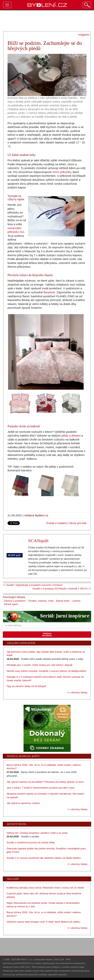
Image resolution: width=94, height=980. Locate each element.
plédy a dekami (71, 436)
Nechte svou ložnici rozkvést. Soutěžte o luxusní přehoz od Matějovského (46, 671)
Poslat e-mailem (57, 523)
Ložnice (76, 601)
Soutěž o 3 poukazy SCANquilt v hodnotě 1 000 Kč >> (62, 589)
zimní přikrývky (62, 172)
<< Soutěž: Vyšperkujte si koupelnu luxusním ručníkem (33, 585)
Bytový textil (63, 601)
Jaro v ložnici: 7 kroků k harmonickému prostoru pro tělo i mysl (40, 788)
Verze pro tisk (78, 523)
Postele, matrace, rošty (41, 601)
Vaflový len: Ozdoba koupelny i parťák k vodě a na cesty (37, 833)
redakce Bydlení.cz (36, 515)
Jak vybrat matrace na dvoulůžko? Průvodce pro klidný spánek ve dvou (45, 782)
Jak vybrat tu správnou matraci (23, 803)
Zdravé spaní (11, 604)
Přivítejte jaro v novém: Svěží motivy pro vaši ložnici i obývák (40, 665)
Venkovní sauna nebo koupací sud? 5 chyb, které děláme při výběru (43, 922)
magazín (84, 35)
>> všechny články (77, 692)
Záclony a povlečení (15, 601)
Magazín (13, 879)
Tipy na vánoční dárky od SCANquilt (26, 686)
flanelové (49, 292)
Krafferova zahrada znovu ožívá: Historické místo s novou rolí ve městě (45, 888)
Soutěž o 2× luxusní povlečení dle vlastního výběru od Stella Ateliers (44, 858)
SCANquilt (38, 541)
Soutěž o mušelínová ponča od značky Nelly (31, 842)
